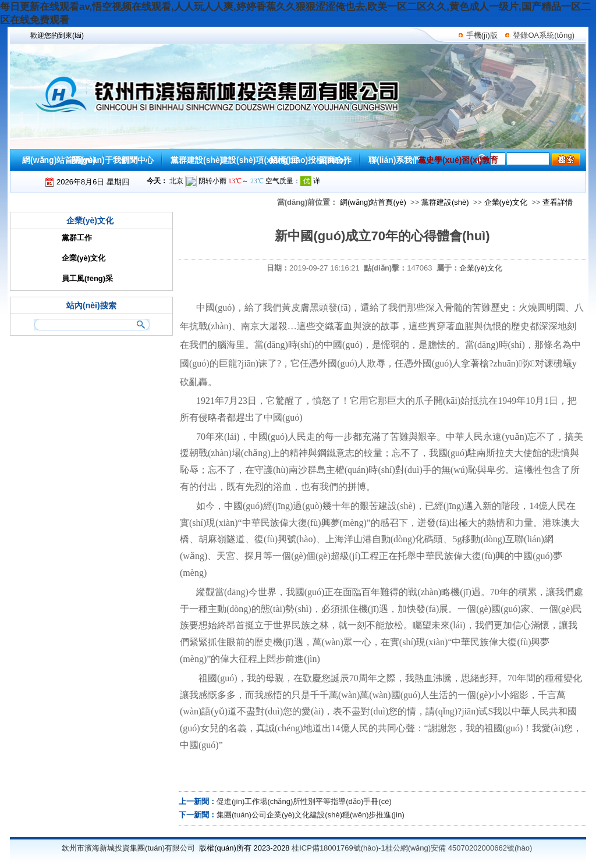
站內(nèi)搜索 (91, 305)
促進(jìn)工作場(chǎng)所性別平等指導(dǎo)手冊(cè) (304, 801)
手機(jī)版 (482, 35)
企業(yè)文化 (506, 202)
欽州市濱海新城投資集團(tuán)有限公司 (128, 848)
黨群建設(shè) (445, 202)
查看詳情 (558, 202)
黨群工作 (77, 238)
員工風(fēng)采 (87, 278)
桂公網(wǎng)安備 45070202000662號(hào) (459, 848)
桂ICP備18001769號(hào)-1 (338, 848)
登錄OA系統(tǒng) (544, 35)
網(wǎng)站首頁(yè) (373, 202)
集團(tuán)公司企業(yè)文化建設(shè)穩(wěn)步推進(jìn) (311, 815)
